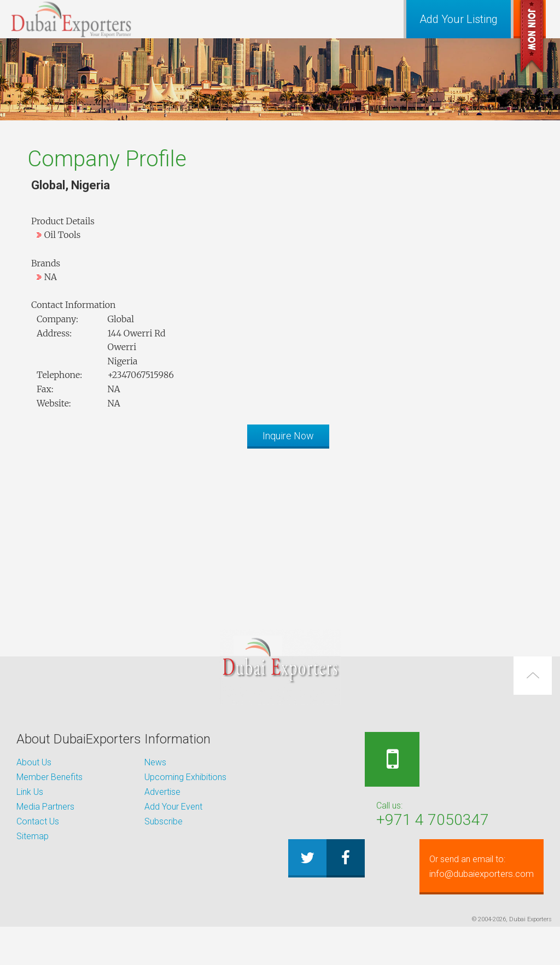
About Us (34, 762)
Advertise (162, 792)
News (155, 762)
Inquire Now (288, 436)
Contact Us (38, 821)
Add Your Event (173, 807)
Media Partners (45, 807)
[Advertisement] (280, 533)
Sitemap (33, 836)
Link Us (30, 792)
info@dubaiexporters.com (421, 905)
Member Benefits (49, 777)
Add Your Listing (459, 19)
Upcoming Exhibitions (185, 777)
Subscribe (164, 821)
